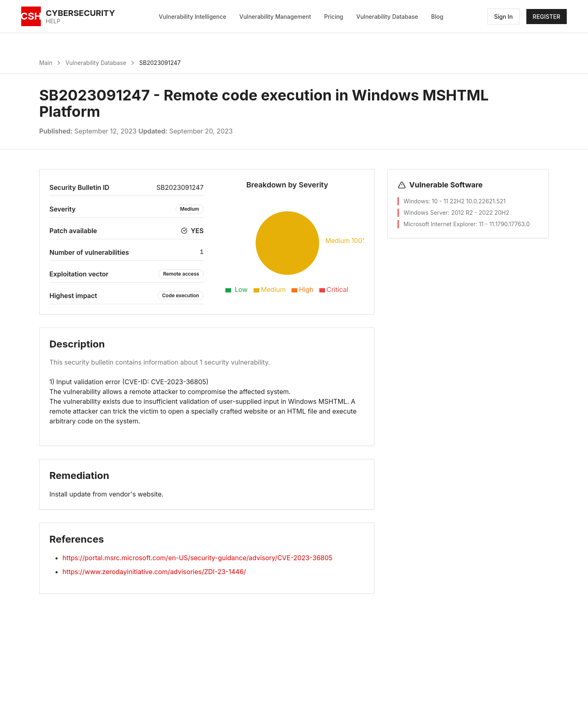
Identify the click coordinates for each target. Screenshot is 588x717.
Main (46, 63)
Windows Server (426, 213)
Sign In (503, 17)
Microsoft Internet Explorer (439, 224)
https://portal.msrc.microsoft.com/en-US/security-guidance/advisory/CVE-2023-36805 (197, 558)
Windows (416, 201)
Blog (437, 17)
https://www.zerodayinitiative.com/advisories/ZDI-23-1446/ (154, 572)
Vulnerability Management (275, 17)
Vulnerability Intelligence (193, 17)
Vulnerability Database (387, 17)
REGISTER (547, 17)
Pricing (334, 17)
